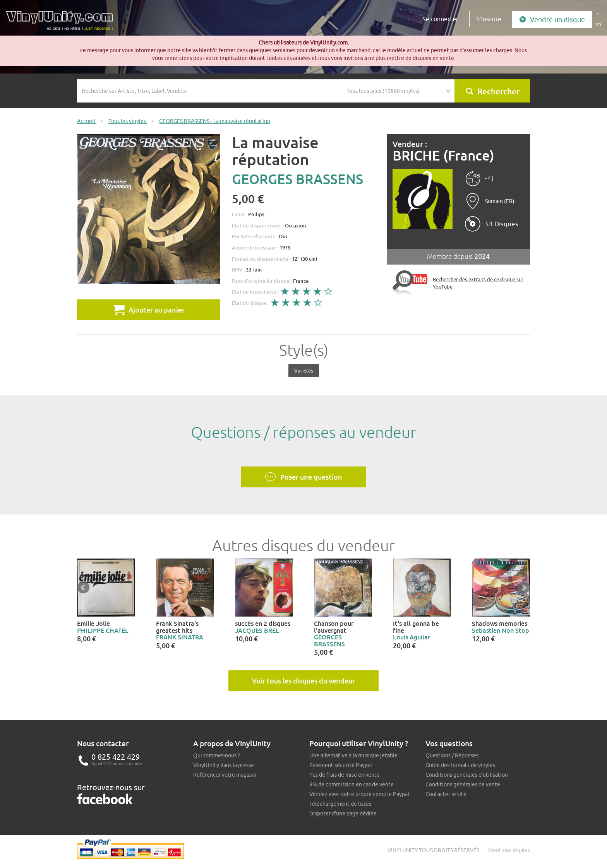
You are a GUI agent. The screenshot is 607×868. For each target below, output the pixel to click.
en (598, 24)
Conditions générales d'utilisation (467, 775)
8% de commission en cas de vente (352, 784)
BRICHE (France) (443, 156)
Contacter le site (446, 794)
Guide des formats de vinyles (460, 765)
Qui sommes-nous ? (217, 755)
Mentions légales (509, 850)
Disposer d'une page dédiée (343, 813)
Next (524, 588)
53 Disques (502, 224)
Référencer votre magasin (225, 775)
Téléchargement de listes (340, 804)
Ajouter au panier (149, 310)
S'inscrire (489, 19)
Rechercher (492, 91)
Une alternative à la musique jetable (353, 755)
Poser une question (303, 477)
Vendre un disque (552, 20)
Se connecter (440, 19)
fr (598, 15)
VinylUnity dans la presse (224, 765)
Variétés (304, 371)
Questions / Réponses (452, 755)
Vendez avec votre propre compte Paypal (359, 794)
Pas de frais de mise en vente (345, 775)
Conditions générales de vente (463, 784)
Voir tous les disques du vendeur (303, 681)
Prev (83, 588)
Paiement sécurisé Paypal (341, 765)
